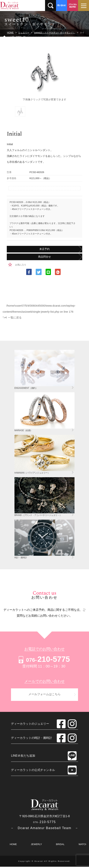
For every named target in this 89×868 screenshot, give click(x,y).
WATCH (83, 846)
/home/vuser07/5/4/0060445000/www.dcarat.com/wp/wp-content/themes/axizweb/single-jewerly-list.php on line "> (39, 312)
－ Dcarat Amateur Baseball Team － (44, 829)
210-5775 (44, 659)
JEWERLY (36, 846)
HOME (13, 846)
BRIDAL (60, 846)
